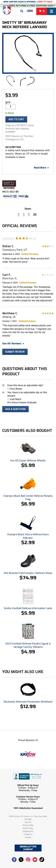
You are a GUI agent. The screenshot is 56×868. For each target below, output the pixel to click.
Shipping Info (28, 831)
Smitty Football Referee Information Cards (28, 608)
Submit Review (15, 352)
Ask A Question (15, 409)
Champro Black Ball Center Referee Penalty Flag (28, 498)
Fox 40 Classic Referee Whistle (28, 461)
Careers (28, 837)
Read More (41, 168)
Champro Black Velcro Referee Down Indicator (28, 536)
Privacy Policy (28, 825)
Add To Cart (16, 119)
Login (30, 11)
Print (22, 196)
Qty (8, 103)
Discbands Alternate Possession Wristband (28, 702)
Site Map (28, 819)
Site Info (28, 822)
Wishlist (8, 196)
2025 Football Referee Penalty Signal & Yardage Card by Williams (28, 645)
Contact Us (28, 834)
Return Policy (28, 828)
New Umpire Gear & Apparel (20, 2)
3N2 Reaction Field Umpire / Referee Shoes (28, 573)
